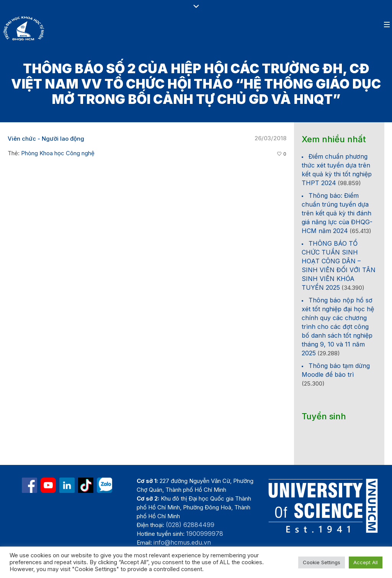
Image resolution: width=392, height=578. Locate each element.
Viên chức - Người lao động (46, 139)
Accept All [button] (366, 562)
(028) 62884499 (190, 525)
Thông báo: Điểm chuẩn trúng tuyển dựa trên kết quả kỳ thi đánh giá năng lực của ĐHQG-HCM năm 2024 (337, 213)
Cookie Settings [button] (322, 562)
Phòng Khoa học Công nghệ (58, 153)
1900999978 (205, 534)
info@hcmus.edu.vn (182, 542)
